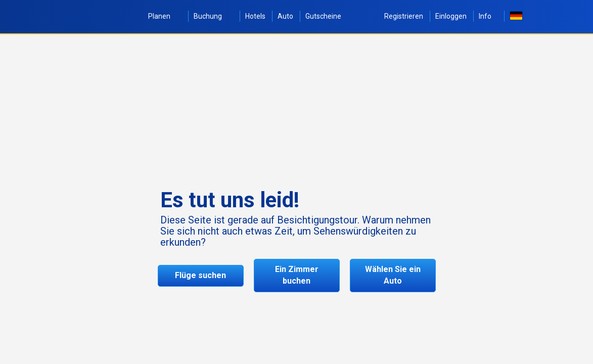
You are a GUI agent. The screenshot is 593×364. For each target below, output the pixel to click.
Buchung (213, 16)
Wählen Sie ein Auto (393, 275)
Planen (165, 16)
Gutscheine (323, 16)
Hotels (255, 16)
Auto (285, 16)
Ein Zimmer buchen (297, 275)
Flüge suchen (200, 275)
